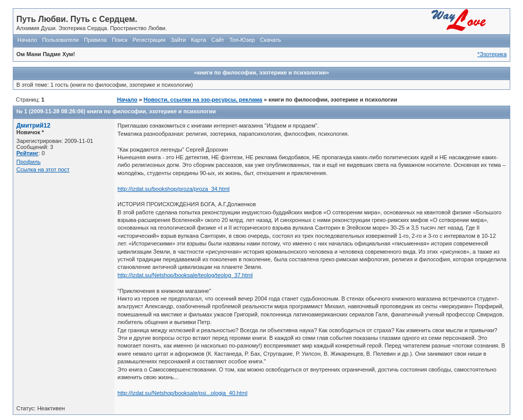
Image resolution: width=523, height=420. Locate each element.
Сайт (218, 40)
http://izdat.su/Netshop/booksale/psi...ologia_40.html (182, 393)
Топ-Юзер (242, 40)
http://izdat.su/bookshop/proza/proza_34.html (174, 189)
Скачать (270, 40)
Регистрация (149, 40)
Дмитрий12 (33, 126)
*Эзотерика (492, 54)
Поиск (120, 40)
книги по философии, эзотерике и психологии (151, 111)
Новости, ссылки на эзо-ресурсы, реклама (203, 100)
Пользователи (60, 40)
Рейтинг (27, 153)
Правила (95, 40)
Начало (27, 40)
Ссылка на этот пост (43, 169)
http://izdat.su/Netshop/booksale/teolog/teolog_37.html (185, 275)
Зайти (178, 40)
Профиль (29, 162)
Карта (198, 40)
